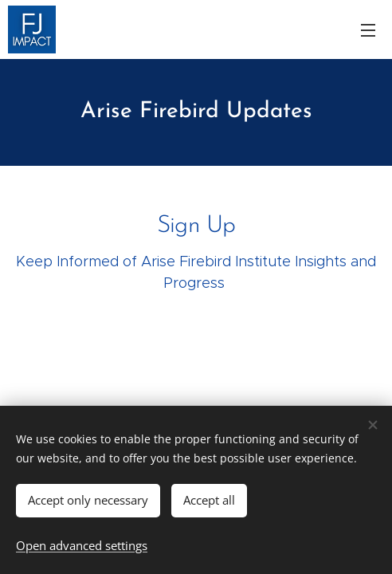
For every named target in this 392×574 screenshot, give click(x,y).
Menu (368, 30)
